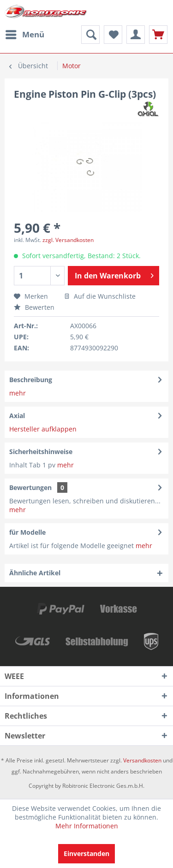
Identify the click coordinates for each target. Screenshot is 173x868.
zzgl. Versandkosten (68, 240)
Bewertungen (30, 487)
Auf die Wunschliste (100, 296)
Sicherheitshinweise (41, 452)
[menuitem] (24, 35)
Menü (25, 33)
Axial (17, 416)
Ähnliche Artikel (35, 573)
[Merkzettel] (113, 35)
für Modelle (27, 532)
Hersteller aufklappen (43, 429)
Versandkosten (142, 760)
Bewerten (34, 307)
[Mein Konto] (136, 35)
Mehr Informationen (87, 826)
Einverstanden (86, 853)
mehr (18, 393)
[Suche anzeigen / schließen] (90, 35)
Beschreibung (31, 380)
